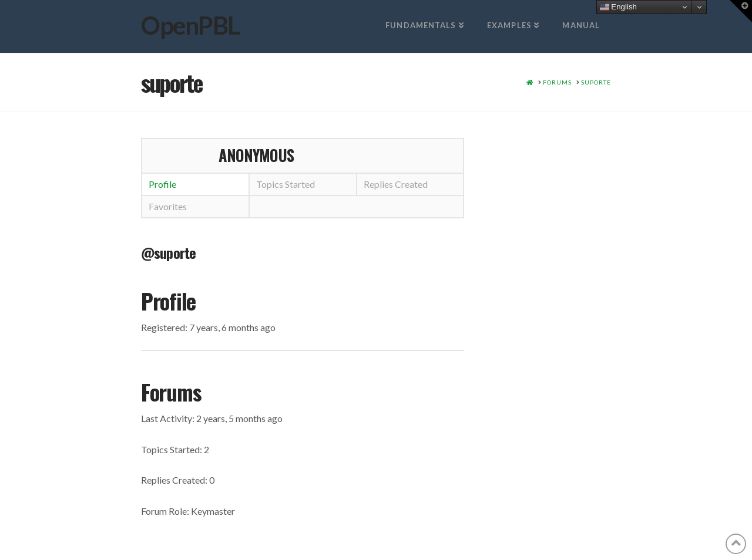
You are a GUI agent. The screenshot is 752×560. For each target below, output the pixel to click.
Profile (162, 184)
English (618, 7)
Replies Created (396, 184)
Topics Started (286, 184)
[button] (741, 11)
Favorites (168, 206)
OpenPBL (190, 25)
